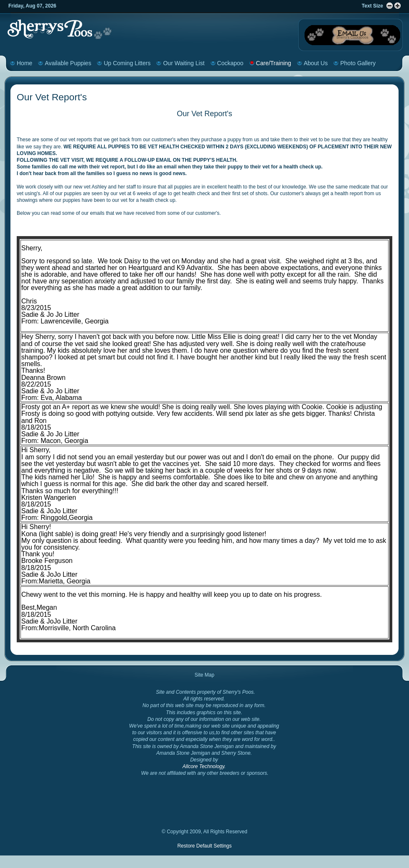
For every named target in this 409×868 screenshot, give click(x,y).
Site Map (204, 675)
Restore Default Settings (204, 846)
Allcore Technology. (204, 766)
